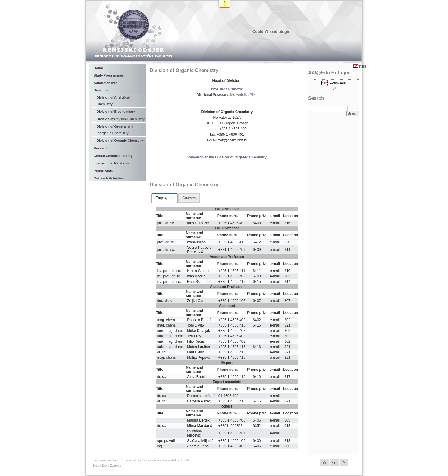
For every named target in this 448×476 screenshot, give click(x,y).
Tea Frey (194, 336)
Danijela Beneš (199, 320)
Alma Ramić (197, 377)
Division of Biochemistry (116, 112)
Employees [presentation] (164, 198)
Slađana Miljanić (200, 441)
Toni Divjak (196, 325)
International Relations (111, 163)
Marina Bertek (198, 420)
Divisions (101, 90)
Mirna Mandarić (199, 426)
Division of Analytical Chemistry (113, 101)
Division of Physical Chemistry (121, 119)
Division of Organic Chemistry (120, 141)
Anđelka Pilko (247, 95)
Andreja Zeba (198, 446)
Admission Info (105, 83)
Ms (233, 95)
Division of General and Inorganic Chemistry (115, 130)
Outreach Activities (108, 178)
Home (98, 68)
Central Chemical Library (113, 156)
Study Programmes (109, 75)
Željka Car (195, 301)
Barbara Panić (198, 401)
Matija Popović (199, 358)
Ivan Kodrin (196, 276)
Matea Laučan (198, 347)
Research (101, 148)
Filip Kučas (196, 341)
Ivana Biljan (196, 242)
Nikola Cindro (198, 271)
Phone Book (103, 171)
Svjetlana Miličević (194, 433)
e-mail (275, 223)
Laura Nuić (196, 352)
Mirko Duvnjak (198, 331)
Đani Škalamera (200, 282)
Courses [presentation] (189, 198)
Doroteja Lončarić (201, 396)
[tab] (164, 198)
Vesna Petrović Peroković (199, 250)
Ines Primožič (198, 223)
